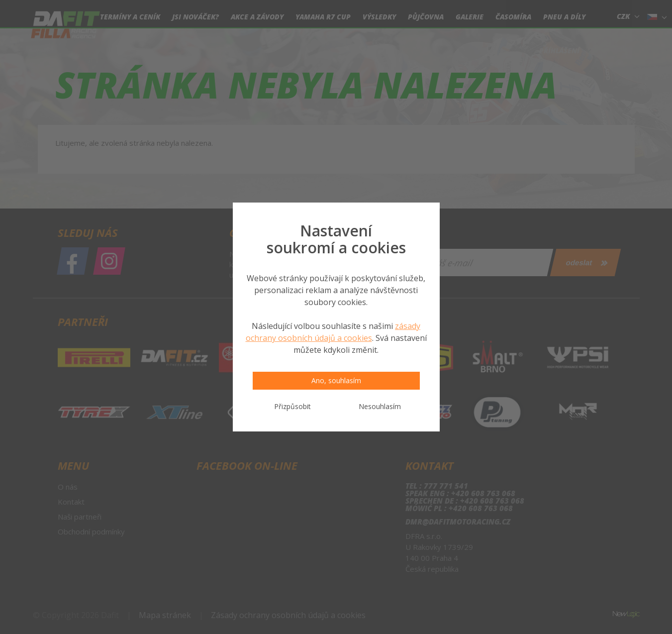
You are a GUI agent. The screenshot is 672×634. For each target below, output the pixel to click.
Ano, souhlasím (336, 380)
